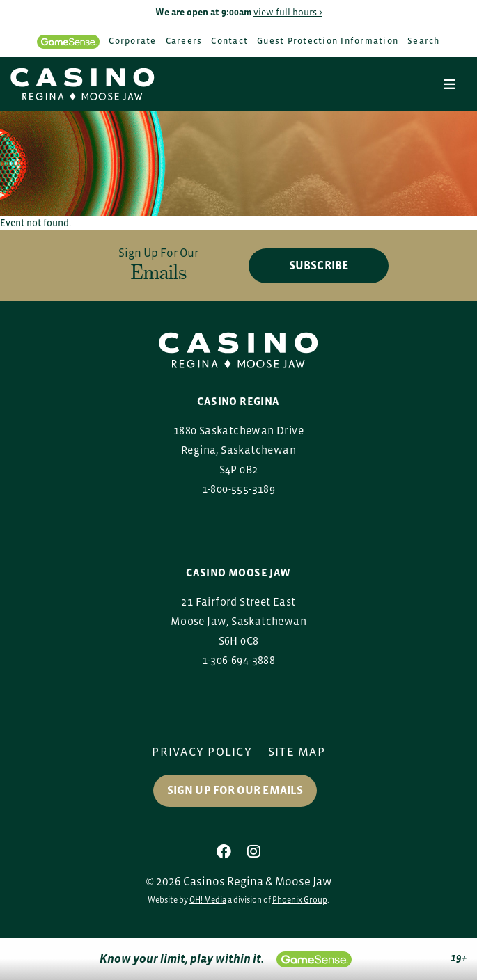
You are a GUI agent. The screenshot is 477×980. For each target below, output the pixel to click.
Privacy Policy (202, 752)
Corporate (132, 41)
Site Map (297, 752)
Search (424, 41)
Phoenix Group (300, 900)
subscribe (319, 266)
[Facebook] (224, 852)
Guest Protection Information (328, 41)
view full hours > (288, 12)
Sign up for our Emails (235, 790)
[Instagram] (254, 852)
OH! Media (208, 900)
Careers (184, 41)
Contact (229, 41)
